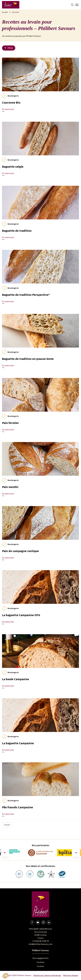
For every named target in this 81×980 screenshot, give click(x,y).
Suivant (7, 825)
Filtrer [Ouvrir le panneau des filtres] (9, 48)
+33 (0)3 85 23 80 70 (40, 941)
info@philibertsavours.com (40, 944)
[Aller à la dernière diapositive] (5, 853)
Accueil (5, 12)
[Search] (72, 5)
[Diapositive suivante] (76, 853)
